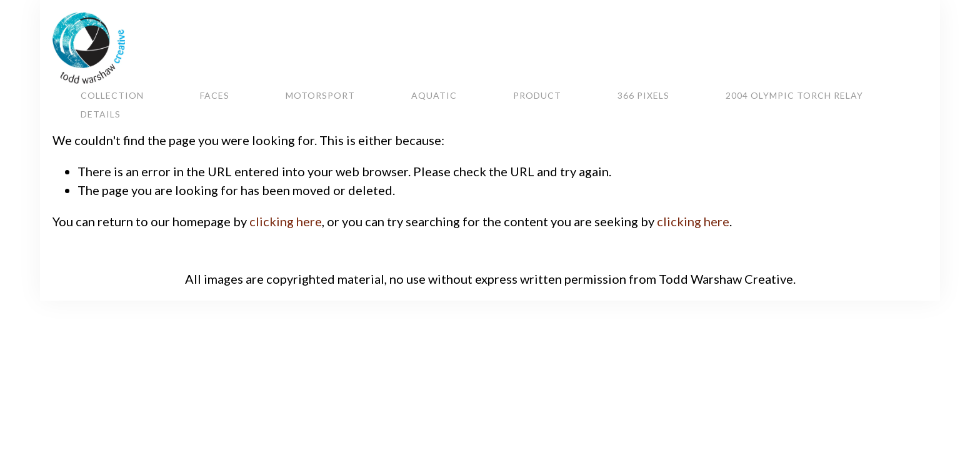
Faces (215, 95)
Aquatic (434, 95)
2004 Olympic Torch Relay (794, 95)
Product (537, 95)
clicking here (286, 221)
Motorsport (320, 95)
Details (101, 113)
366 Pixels (643, 95)
